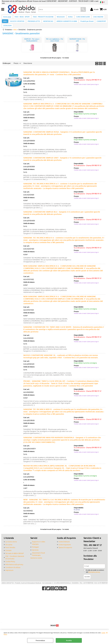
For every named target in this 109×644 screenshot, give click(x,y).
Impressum (9, 574)
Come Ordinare (64, 546)
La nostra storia (11, 546)
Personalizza (40, 640)
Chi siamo (9, 548)
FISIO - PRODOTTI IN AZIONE (42, 17)
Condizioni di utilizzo (13, 571)
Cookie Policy (10, 565)
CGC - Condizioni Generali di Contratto (15, 561)
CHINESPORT (99, 23)
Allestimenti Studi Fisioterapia (38, 558)
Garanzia (35, 554)
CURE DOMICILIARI (81, 17)
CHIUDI (107, 632)
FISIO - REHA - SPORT (22, 17)
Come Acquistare (65, 548)
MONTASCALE (47, 23)
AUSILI (69, 17)
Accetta (69, 640)
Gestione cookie (36, 562)
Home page (7, 17)
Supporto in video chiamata (39, 547)
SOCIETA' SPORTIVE (17, 23)
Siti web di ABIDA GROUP (15, 557)
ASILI (5, 23)
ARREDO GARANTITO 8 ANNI (65, 23)
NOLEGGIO (60, 17)
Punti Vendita (10, 551)
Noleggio (35, 551)
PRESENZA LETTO (33, 23)
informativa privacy (94, 576)
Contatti (8, 554)
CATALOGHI (7, 29)
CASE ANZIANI (96, 17)
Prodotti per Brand (85, 23)
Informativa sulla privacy (14, 568)
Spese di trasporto (65, 551)
